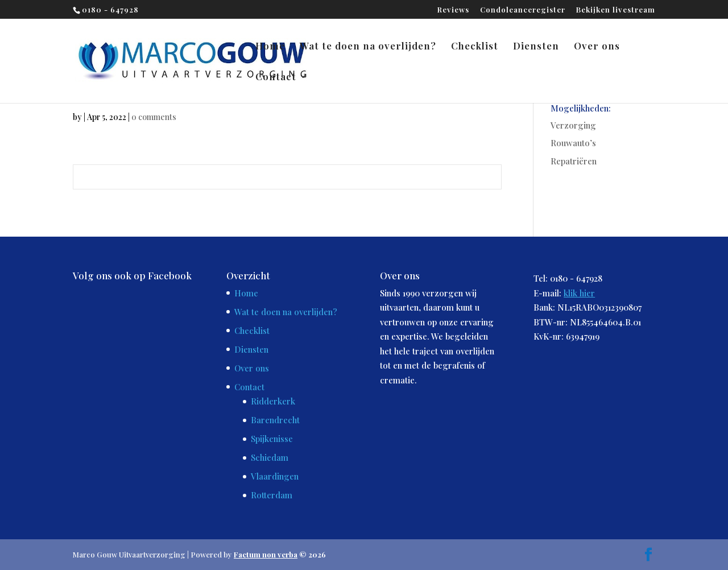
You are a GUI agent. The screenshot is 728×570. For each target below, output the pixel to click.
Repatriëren (574, 161)
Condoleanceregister (523, 10)
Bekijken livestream (616, 10)
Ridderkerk (273, 401)
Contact (276, 77)
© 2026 (280, 554)
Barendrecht (275, 420)
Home (270, 47)
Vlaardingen (275, 476)
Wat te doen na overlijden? (368, 47)
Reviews (453, 10)
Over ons (597, 47)
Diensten (536, 47)
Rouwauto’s (573, 143)
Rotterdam (272, 495)
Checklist (475, 47)
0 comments (154, 117)
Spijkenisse (272, 439)
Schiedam (270, 457)
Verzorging (573, 125)
